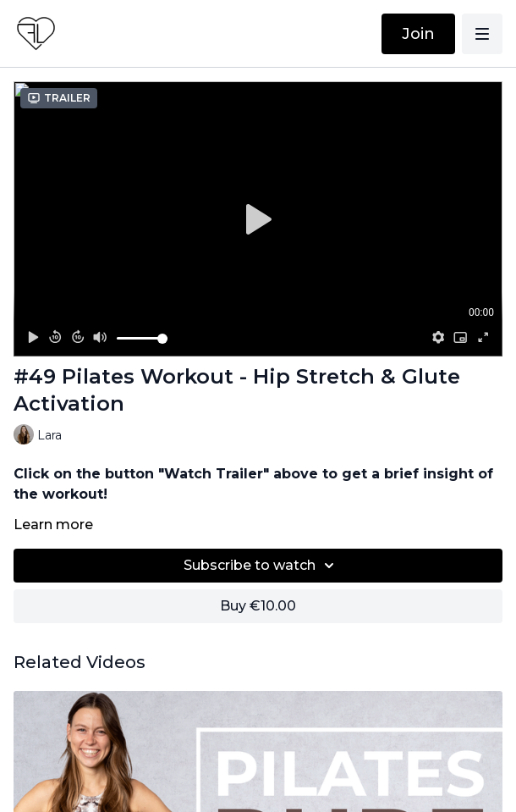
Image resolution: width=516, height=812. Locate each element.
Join (418, 34)
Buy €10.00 (258, 606)
